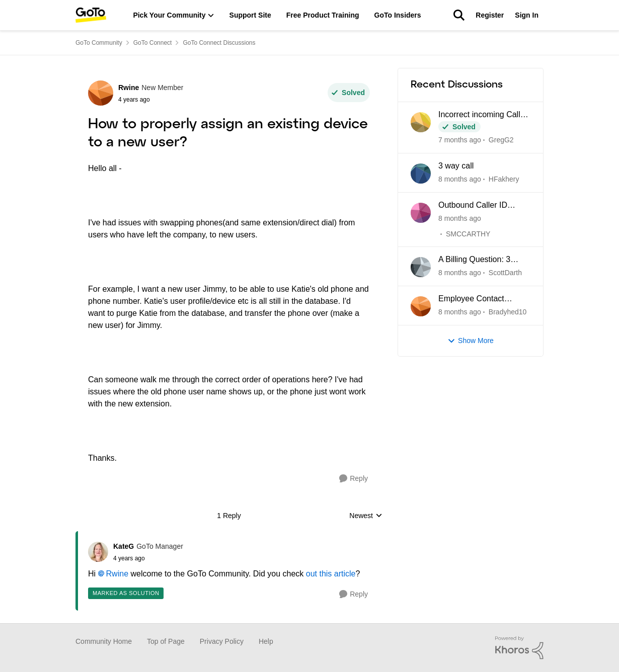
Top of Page (166, 641)
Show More (471, 341)
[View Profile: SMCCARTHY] (421, 213)
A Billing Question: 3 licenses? (474, 260)
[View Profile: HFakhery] (421, 174)
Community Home (104, 641)
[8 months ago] (460, 179)
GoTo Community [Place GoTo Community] (99, 43)
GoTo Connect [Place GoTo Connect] (153, 43)
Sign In (527, 15)
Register (490, 15)
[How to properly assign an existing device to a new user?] (148, 558)
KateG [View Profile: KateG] (124, 546)
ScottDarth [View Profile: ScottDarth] (505, 273)
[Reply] (354, 479)
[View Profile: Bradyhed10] (421, 306)
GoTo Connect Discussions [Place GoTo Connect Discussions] (219, 43)
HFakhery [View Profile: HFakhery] (504, 179)
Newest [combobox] (366, 516)
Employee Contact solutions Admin (471, 299)
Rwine (117, 574)
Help (266, 641)
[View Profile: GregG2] (421, 122)
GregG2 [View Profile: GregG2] (501, 140)
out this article (331, 574)
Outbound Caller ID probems (473, 206)
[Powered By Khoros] (519, 648)
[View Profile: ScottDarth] (421, 267)
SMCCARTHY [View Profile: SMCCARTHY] (468, 233)
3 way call (456, 166)
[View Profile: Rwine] (101, 93)
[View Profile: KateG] (98, 552)
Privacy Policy (222, 641)
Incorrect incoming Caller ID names (483, 115)
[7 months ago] (460, 140)
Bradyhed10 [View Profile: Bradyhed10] (508, 312)
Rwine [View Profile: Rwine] (129, 88)
